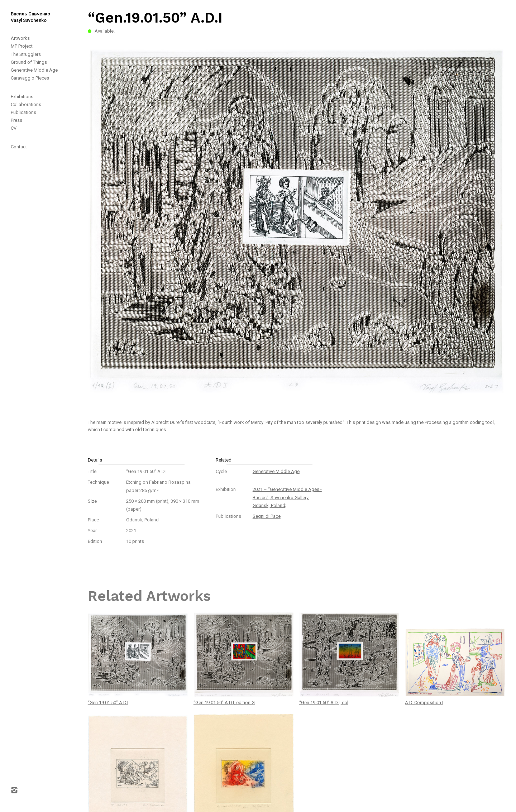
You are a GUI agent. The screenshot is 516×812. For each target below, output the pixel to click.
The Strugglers (26, 54)
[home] (25, 12)
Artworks (20, 38)
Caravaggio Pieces (30, 78)
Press (16, 120)
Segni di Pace (267, 516)
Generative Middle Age (34, 70)
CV (14, 128)
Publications (23, 112)
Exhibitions (22, 97)
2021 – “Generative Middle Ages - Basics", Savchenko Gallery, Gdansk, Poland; (287, 497)
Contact (19, 147)
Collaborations (26, 104)
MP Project (22, 46)
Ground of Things (29, 62)
